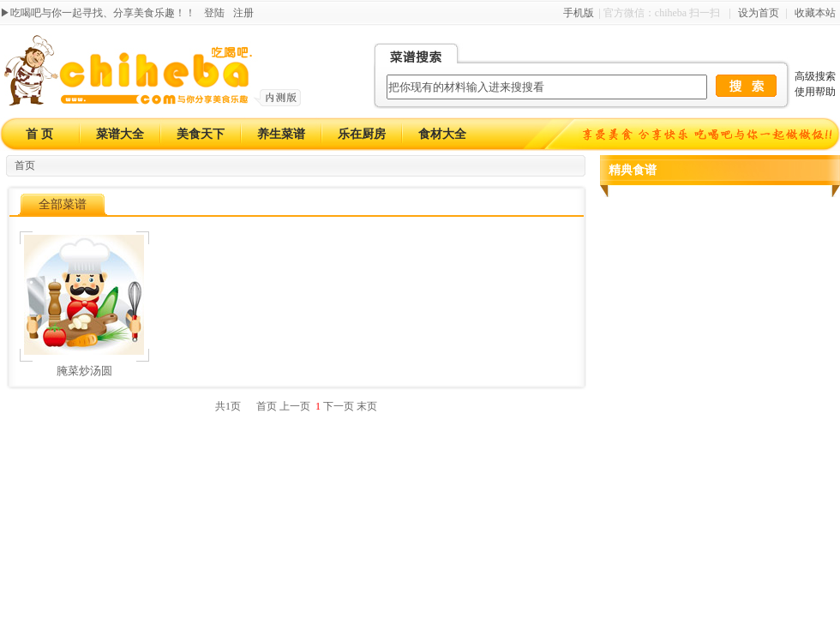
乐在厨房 (362, 134)
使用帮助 (815, 92)
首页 (25, 165)
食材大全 (442, 134)
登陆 (214, 13)
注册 (243, 13)
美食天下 (201, 134)
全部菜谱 (63, 204)
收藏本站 (815, 13)
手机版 (579, 13)
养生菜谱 (281, 134)
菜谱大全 (120, 134)
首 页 (39, 134)
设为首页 (759, 13)
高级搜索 (815, 76)
